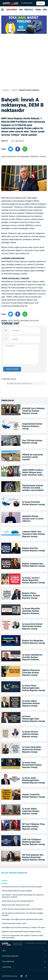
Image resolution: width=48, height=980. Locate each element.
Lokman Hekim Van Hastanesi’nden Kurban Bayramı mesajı (34, 534)
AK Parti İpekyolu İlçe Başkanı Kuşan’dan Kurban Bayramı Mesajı (34, 857)
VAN (21, 10)
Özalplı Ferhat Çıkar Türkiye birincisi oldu (16, 905)
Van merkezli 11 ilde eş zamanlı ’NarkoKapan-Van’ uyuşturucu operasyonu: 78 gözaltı (23, 896)
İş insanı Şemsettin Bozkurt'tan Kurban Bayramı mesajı (32, 749)
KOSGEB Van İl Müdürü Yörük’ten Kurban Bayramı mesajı (33, 411)
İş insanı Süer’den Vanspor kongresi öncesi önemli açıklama (22, 909)
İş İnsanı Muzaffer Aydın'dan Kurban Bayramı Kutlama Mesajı (31, 611)
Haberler (6, 90)
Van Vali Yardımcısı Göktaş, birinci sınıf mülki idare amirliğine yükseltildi (23, 914)
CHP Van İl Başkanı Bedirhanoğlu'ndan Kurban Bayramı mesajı (34, 842)
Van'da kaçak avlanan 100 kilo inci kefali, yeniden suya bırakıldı (33, 488)
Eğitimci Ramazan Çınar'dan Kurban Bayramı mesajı (31, 673)
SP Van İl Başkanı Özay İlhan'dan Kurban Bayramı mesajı (33, 827)
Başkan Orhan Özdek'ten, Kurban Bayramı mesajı (31, 596)
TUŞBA (38, 10)
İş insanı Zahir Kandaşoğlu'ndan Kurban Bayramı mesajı (34, 780)
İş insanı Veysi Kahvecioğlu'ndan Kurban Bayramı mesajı (34, 688)
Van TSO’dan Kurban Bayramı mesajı (32, 442)
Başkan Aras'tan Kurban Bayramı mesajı (34, 549)
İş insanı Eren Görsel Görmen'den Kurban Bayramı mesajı (32, 626)
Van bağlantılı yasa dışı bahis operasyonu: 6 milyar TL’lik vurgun (23, 928)
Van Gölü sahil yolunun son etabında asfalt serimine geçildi (22, 887)
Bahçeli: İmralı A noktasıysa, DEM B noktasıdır (30, 90)
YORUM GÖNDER (12, 369)
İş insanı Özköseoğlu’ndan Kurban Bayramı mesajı (34, 719)
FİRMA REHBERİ (27, 3)
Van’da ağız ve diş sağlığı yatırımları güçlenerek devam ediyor (23, 919)
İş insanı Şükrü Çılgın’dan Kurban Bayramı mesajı (31, 811)
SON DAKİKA (12, 10)
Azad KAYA (40, 943)
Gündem (5, 881)
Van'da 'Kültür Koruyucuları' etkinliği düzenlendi (18, 901)
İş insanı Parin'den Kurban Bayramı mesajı (34, 503)
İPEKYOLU (29, 10)
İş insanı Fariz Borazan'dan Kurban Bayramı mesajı (32, 765)
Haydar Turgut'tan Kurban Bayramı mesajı (34, 796)
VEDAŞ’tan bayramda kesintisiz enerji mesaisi (33, 457)
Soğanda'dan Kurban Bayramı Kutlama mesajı (32, 426)
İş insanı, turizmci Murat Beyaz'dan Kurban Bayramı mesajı (34, 580)
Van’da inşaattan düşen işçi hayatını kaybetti (17, 891)
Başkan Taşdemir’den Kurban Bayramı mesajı (34, 565)
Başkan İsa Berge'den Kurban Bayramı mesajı (34, 642)
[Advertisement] (24, 59)
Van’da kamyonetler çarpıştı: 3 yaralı (14, 923)
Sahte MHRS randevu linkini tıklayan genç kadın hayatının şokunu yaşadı (34, 472)
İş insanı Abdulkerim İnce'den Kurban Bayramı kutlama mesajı (32, 657)
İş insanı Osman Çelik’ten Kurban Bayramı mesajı (30, 734)
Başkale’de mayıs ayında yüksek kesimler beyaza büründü (21, 932)
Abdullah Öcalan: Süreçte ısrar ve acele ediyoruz (33, 519)
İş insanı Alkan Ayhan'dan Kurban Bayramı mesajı (31, 703)
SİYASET (14, 90)
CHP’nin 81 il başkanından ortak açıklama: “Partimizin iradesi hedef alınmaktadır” (23, 937)
